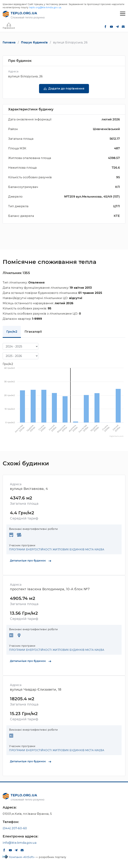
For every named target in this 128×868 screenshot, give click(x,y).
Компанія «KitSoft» (22, 857)
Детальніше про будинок (31, 561)
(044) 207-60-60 (15, 828)
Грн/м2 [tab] (12, 332)
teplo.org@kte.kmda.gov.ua (45, 7)
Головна (9, 42)
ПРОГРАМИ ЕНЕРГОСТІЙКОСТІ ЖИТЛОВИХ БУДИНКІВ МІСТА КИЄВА (57, 549)
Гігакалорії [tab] (33, 332)
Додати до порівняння (66, 89)
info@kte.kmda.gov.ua (20, 843)
